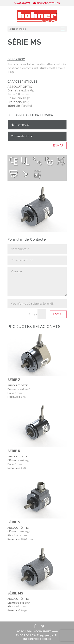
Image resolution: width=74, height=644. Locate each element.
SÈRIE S (14, 522)
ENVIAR (58, 145)
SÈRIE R (14, 451)
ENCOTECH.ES (25, 635)
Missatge (37, 281)
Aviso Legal (25, 631)
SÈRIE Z (14, 380)
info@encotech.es (37, 639)
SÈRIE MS (15, 593)
